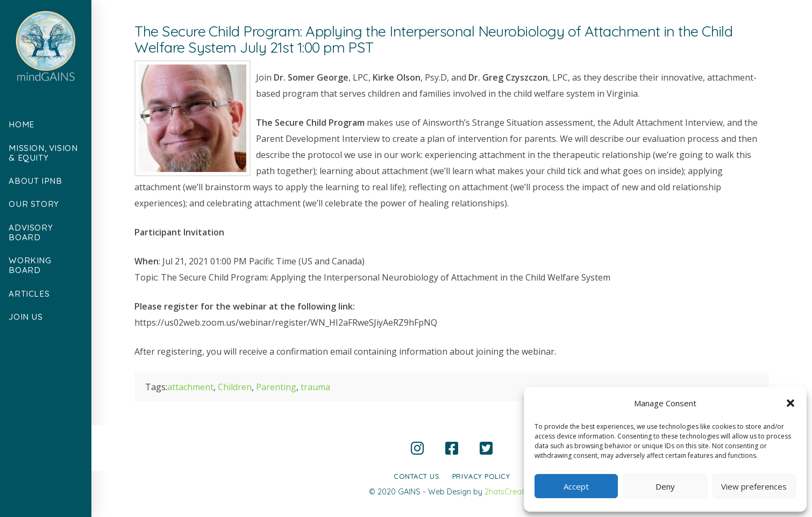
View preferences (754, 486)
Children (235, 387)
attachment (190, 387)
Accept (576, 486)
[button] (790, 403)
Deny (665, 486)
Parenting (276, 387)
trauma (315, 387)
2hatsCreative (510, 492)
